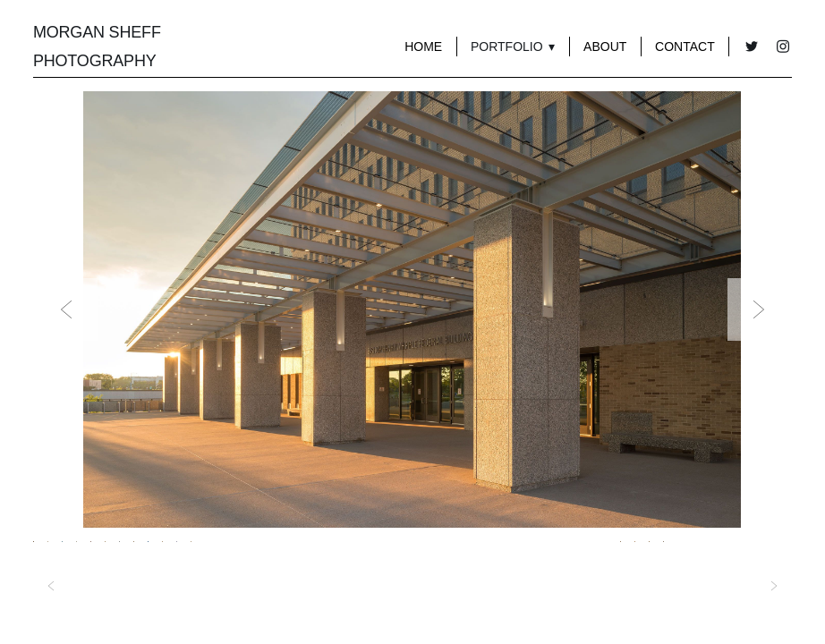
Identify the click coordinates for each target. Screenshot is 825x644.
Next (759, 309)
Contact (685, 47)
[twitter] (751, 47)
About (605, 47)
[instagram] (782, 47)
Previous (66, 309)
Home (423, 47)
